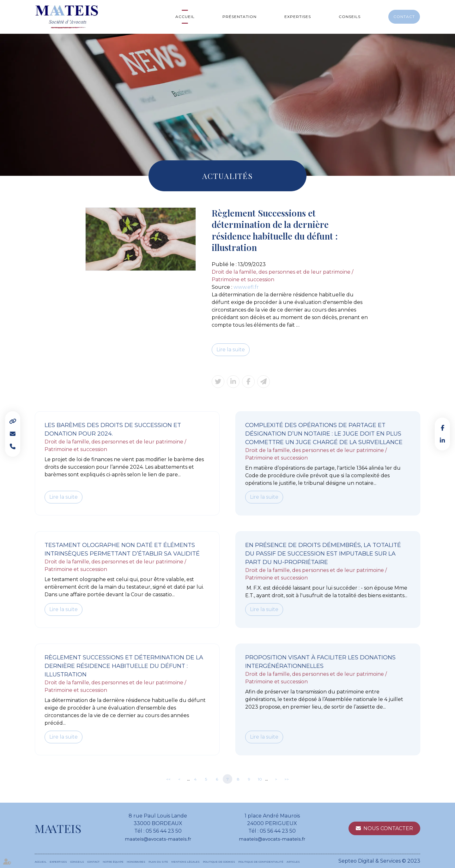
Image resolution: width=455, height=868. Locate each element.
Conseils (350, 17)
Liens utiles (13, 421)
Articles (293, 862)
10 (260, 779)
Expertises (298, 17)
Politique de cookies (219, 862)
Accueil (185, 17)
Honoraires (136, 862)
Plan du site (158, 862)
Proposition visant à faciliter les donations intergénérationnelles (320, 662)
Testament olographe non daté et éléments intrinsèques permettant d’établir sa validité (122, 549)
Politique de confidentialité (261, 862)
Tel (13, 447)
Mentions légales (185, 862)
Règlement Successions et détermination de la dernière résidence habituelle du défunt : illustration (124, 666)
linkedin (442, 440)
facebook (442, 428)
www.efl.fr (246, 287)
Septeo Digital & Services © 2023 (379, 861)
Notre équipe (113, 862)
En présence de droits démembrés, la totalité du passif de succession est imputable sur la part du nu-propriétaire (323, 554)
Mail (13, 434)
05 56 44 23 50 (164, 831)
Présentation (240, 17)
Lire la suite (231, 350)
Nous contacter (388, 828)
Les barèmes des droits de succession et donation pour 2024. (113, 429)
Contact (404, 17)
